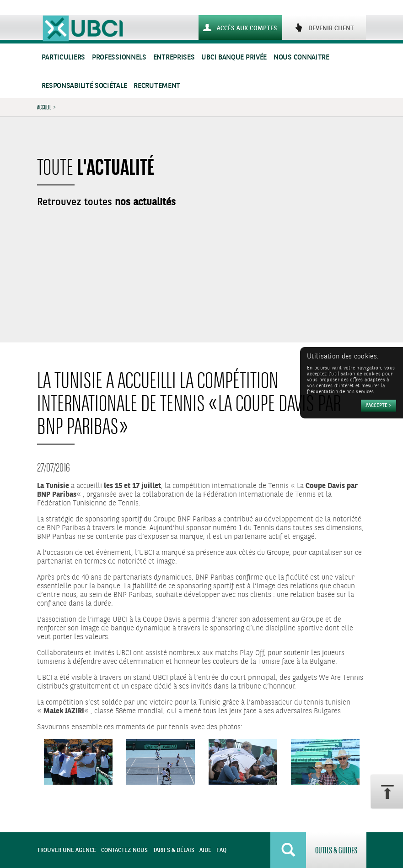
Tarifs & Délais (174, 850)
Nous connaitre (301, 57)
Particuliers (63, 57)
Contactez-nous (124, 850)
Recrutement (157, 86)
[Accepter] (379, 406)
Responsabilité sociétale (84, 86)
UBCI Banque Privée (234, 57)
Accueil (44, 107)
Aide (205, 850)
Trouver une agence (67, 850)
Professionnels (119, 57)
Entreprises (174, 57)
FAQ (221, 850)
